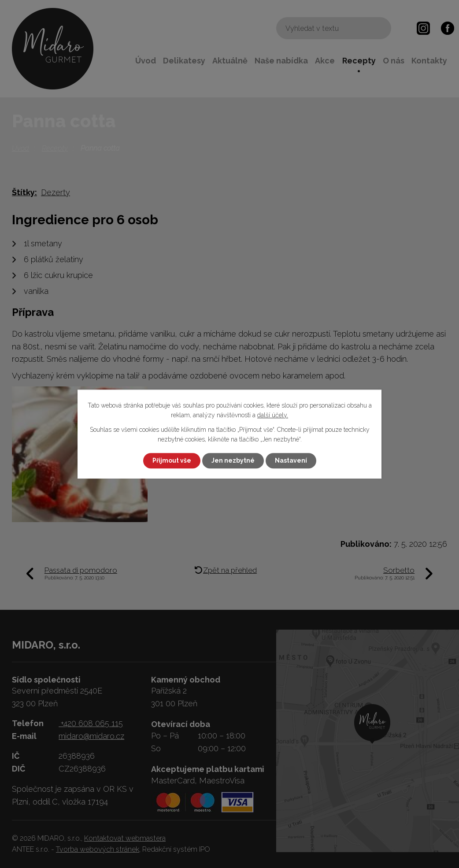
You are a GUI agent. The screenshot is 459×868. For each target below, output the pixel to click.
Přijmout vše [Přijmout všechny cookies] (172, 460)
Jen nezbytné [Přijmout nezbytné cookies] (233, 460)
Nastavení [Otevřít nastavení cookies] (291, 460)
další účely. (273, 415)
